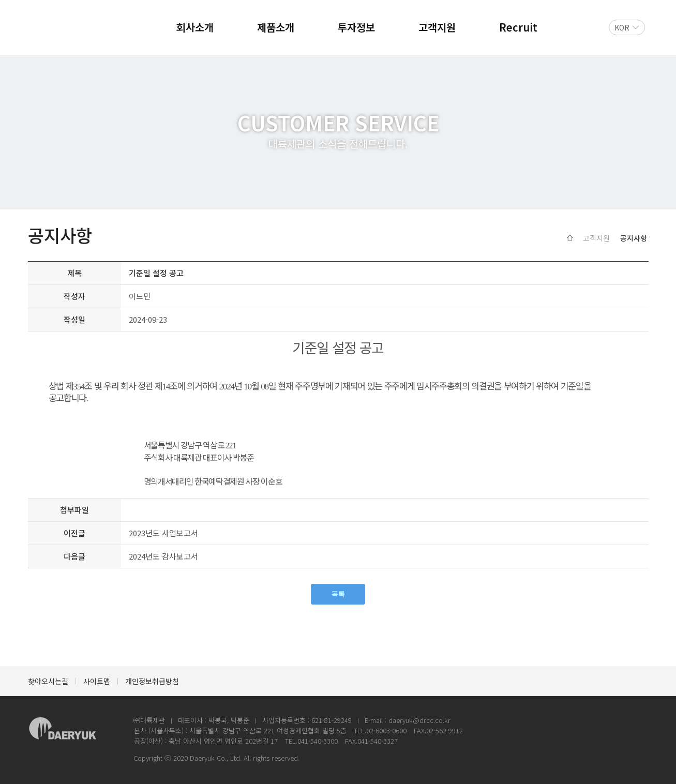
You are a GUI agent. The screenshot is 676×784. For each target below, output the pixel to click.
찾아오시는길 (48, 681)
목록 (338, 594)
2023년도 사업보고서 (163, 533)
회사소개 (195, 27)
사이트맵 (97, 681)
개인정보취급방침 (152, 681)
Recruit (518, 27)
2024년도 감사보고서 (163, 556)
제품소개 (276, 27)
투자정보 (356, 27)
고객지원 (437, 27)
